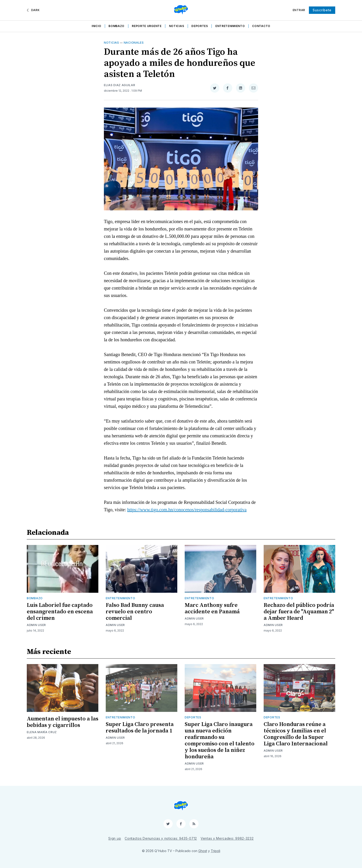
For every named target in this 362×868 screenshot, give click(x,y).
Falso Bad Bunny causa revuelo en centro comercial (135, 612)
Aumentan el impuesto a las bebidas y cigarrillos (63, 722)
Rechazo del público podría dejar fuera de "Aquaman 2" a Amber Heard (299, 612)
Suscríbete (322, 10)
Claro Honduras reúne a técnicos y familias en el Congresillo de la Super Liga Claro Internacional (296, 734)
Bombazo (116, 26)
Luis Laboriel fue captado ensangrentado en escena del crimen (60, 612)
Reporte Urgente (147, 26)
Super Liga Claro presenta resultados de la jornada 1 (140, 728)
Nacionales (134, 43)
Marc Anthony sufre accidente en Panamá (212, 608)
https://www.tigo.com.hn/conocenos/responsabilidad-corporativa (187, 510)
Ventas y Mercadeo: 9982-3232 (227, 838)
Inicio (96, 26)
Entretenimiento (230, 26)
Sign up (115, 838)
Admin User (36, 625)
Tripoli (216, 851)
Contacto (261, 26)
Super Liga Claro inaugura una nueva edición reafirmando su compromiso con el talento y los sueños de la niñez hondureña (220, 741)
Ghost (203, 851)
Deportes (200, 26)
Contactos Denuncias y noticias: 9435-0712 (161, 838)
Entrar (299, 10)
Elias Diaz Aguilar (120, 85)
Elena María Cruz (42, 732)
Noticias (177, 26)
